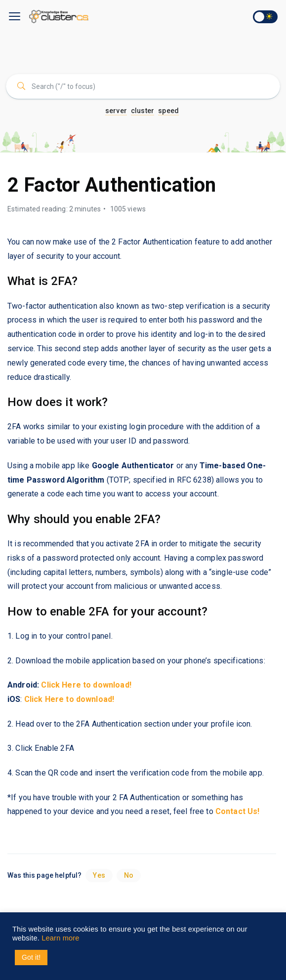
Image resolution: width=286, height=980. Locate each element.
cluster (143, 111)
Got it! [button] (31, 957)
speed (168, 111)
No (129, 875)
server (116, 111)
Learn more (60, 938)
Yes (99, 875)
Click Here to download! (69, 699)
